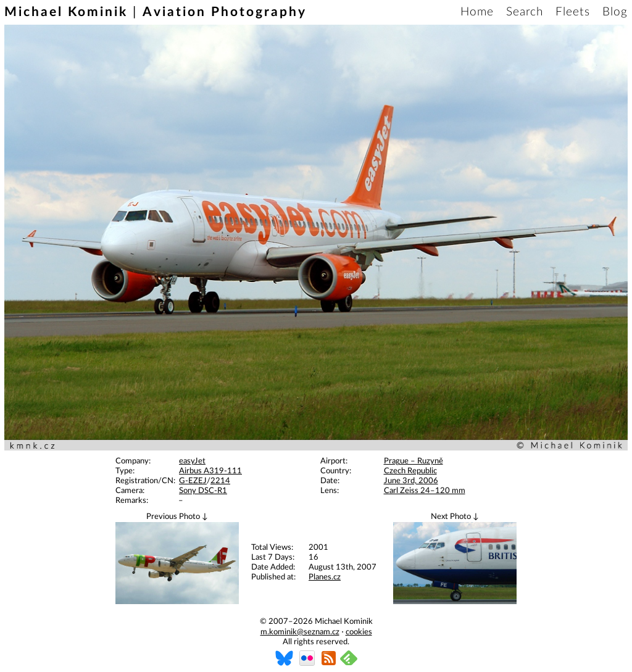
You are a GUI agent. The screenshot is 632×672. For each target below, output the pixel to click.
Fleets (573, 12)
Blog (615, 12)
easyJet (192, 461)
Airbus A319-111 (210, 471)
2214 (220, 481)
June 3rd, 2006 (411, 481)
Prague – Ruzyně (414, 461)
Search (525, 12)
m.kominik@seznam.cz (300, 632)
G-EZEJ (193, 481)
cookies (359, 632)
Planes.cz (325, 577)
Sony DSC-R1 (203, 491)
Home (477, 12)
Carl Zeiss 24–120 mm (425, 491)
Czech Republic (410, 471)
